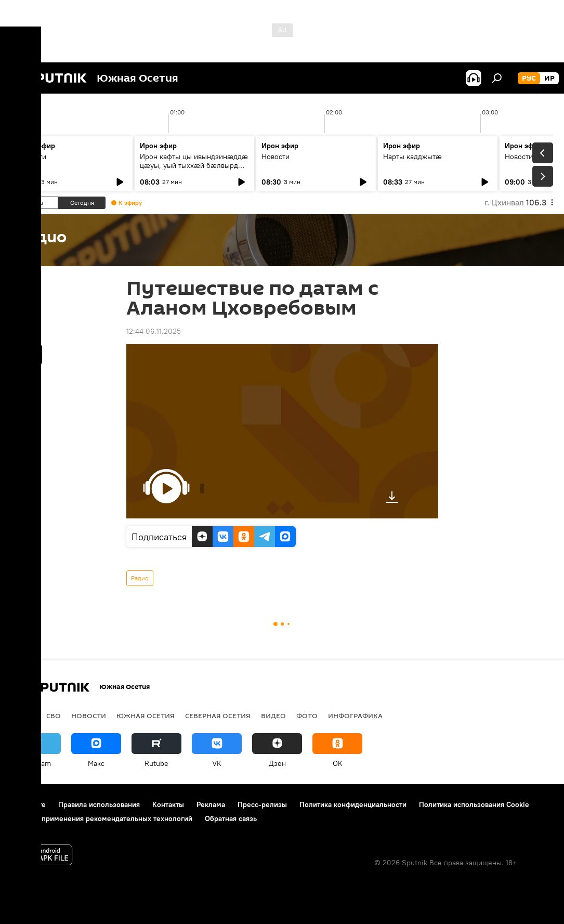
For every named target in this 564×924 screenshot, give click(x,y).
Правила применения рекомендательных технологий (102, 818)
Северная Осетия (218, 715)
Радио (140, 578)
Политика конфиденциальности (353, 804)
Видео (273, 715)
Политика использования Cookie (474, 804)
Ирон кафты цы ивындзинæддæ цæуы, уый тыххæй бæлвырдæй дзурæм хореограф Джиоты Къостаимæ (194, 170)
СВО (54, 715)
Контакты (168, 804)
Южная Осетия (146, 715)
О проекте (28, 804)
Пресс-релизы (262, 804)
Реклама (211, 804)
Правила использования (99, 804)
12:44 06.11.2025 (154, 331)
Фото (307, 715)
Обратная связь (231, 818)
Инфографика (355, 715)
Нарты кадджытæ (412, 157)
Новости (32, 157)
